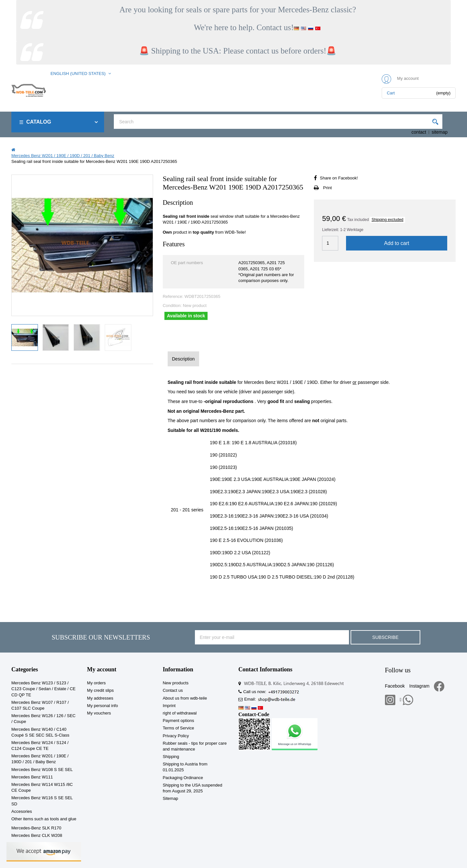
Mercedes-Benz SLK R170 (36, 828)
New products (176, 683)
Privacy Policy (176, 736)
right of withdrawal (180, 713)
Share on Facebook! (339, 178)
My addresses (100, 698)
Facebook (395, 686)
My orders (96, 683)
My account (102, 669)
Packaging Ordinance (183, 778)
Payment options (179, 721)
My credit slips (100, 690)
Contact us (173, 690)
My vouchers (99, 713)
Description (183, 359)
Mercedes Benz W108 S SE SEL (42, 770)
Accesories (22, 811)
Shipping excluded (388, 220)
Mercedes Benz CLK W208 (37, 835)
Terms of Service (179, 728)
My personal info (102, 706)
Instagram (419, 686)
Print (327, 188)
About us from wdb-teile (185, 698)
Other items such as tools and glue (44, 819)
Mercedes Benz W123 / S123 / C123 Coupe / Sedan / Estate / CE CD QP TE (43, 689)
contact (419, 132)
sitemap (440, 132)
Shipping (171, 757)
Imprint (169, 706)
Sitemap (171, 798)
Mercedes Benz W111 (32, 777)
